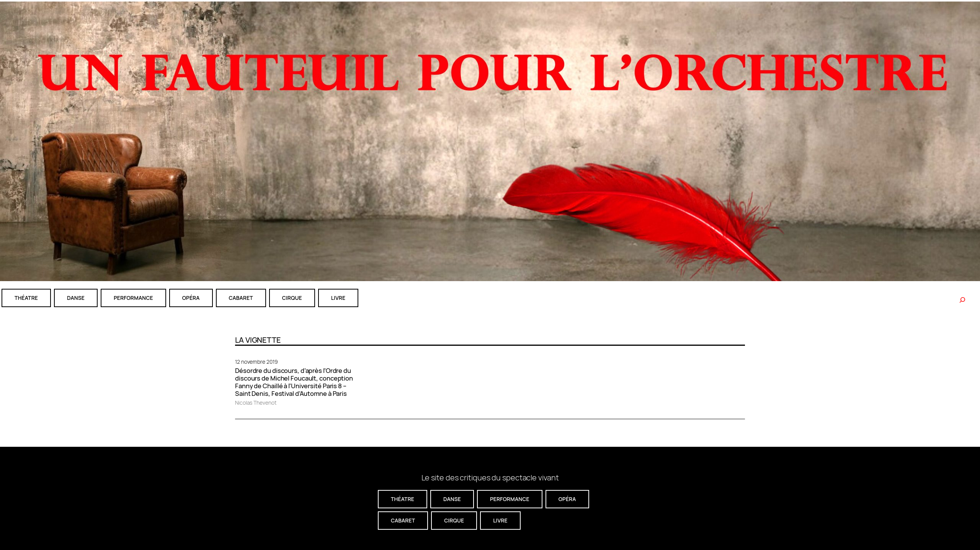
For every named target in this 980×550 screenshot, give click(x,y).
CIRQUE (292, 298)
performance (133, 298)
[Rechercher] (962, 300)
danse (76, 298)
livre (338, 298)
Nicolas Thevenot (256, 403)
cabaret (241, 298)
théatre (26, 298)
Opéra (191, 298)
